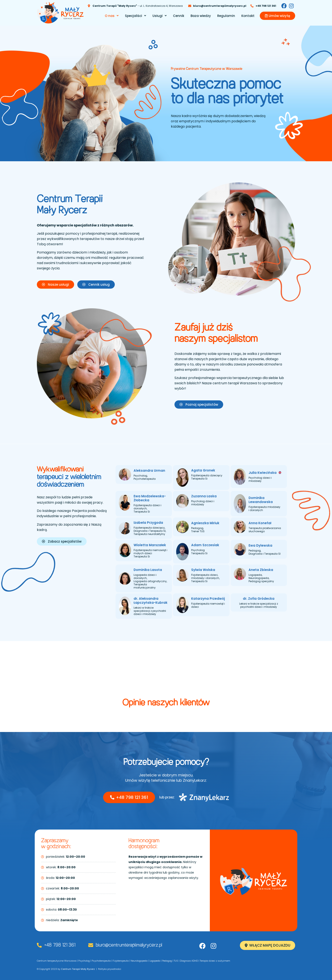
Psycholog (84, 961)
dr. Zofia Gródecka (259, 599)
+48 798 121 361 (60, 945)
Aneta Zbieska (261, 570)
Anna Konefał (260, 523)
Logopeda (155, 961)
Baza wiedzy (201, 16)
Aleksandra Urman (149, 471)
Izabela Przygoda (148, 523)
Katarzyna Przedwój (208, 599)
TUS (176, 961)
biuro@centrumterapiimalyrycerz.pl (129, 945)
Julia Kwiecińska (265, 473)
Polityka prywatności (110, 969)
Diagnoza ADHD (189, 961)
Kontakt (248, 16)
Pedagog (167, 961)
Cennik (179, 16)
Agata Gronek (203, 470)
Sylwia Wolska (203, 570)
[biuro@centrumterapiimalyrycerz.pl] (91, 945)
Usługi (160, 16)
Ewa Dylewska (260, 545)
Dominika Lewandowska (261, 500)
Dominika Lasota (148, 570)
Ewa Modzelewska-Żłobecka (150, 498)
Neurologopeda (139, 961)
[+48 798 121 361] (39, 945)
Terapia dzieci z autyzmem (215, 961)
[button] (112, 16)
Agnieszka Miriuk (205, 523)
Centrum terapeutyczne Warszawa (57, 961)
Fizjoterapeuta (121, 961)
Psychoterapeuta (101, 961)
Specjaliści (136, 16)
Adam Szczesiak (205, 545)
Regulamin (226, 16)
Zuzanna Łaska (204, 496)
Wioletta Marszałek (150, 545)
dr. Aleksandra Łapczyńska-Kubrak (151, 601)
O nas (112, 16)
